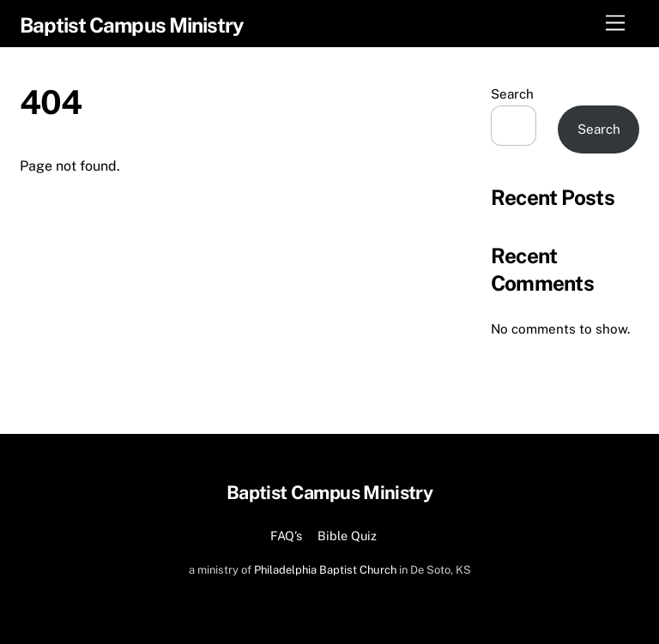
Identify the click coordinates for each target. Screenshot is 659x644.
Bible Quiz (347, 536)
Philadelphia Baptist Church (325, 570)
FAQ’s (286, 536)
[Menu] (615, 24)
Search (512, 94)
